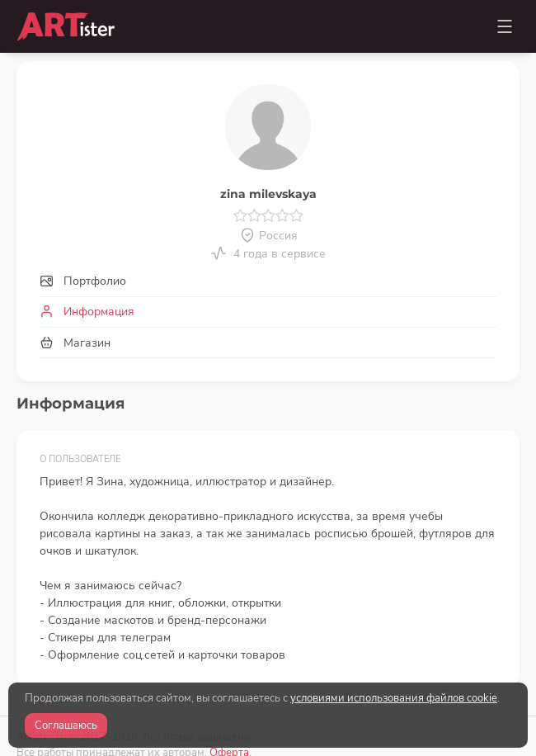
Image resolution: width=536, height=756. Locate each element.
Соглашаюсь (66, 725)
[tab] (268, 282)
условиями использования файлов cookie (394, 698)
